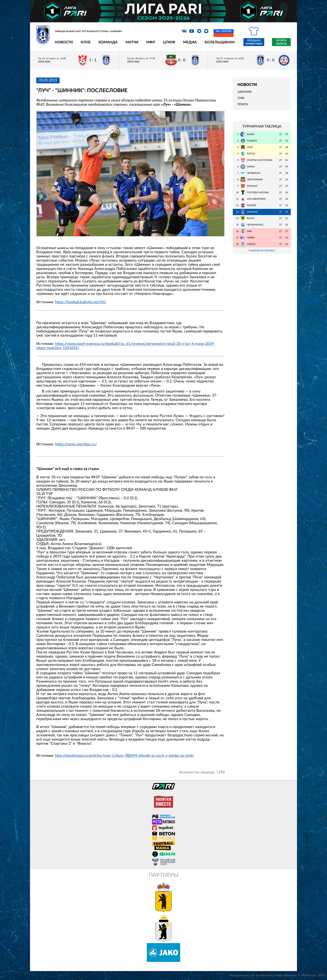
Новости (64, 42)
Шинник (245, 92)
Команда (108, 42)
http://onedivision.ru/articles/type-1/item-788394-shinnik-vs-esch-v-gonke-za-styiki (124, 756)
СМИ (241, 98)
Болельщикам (220, 42)
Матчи (132, 42)
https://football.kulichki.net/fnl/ (81, 302)
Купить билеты (281, 42)
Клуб (86, 42)
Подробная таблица (262, 251)
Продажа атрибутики (254, 42)
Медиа (190, 42)
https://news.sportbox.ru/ (76, 444)
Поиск (243, 104)
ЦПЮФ (169, 42)
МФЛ (151, 42)
